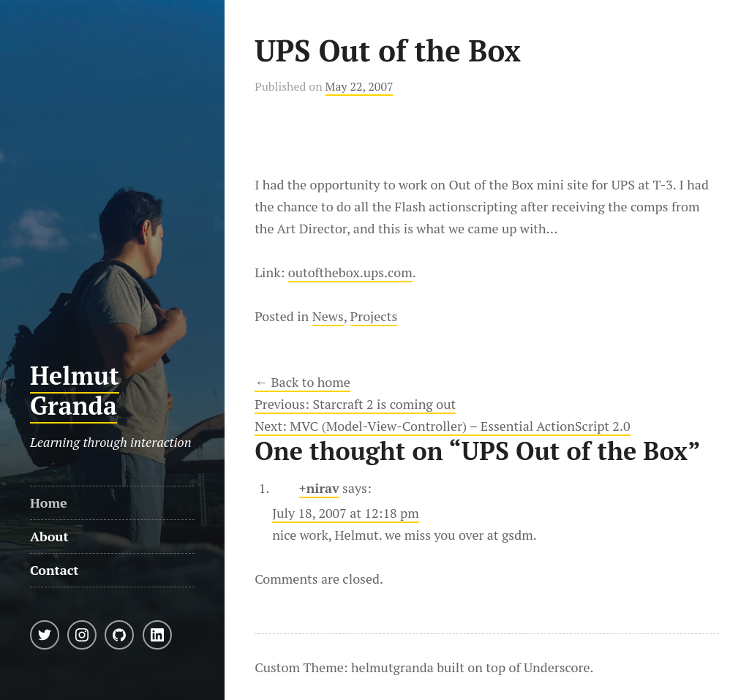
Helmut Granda (75, 391)
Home (49, 503)
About (49, 536)
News (328, 316)
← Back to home (302, 382)
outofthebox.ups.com (350, 272)
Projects (374, 316)
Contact (54, 570)
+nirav (319, 488)
